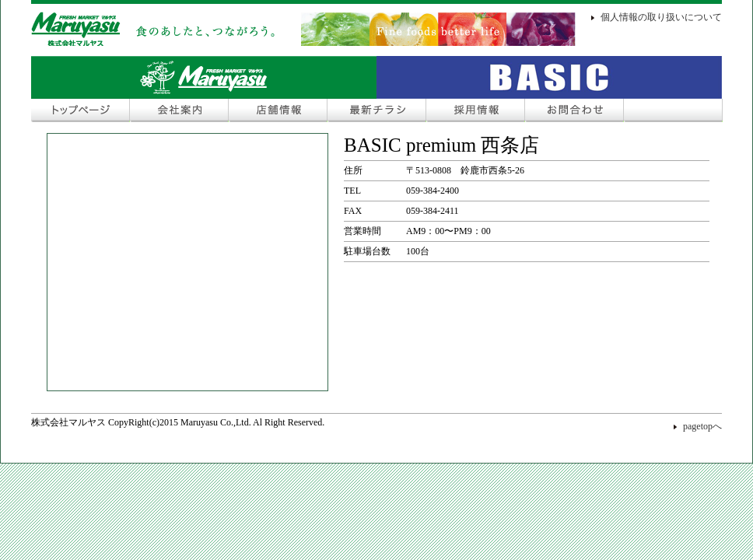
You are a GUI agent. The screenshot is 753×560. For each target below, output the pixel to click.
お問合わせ (574, 110)
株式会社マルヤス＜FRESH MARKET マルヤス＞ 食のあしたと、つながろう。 (303, 29)
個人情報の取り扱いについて (661, 17)
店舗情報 (278, 110)
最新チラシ (377, 110)
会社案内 (179, 110)
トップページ (81, 110)
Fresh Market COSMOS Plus (549, 77)
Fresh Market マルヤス (204, 77)
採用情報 (476, 110)
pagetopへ (702, 426)
